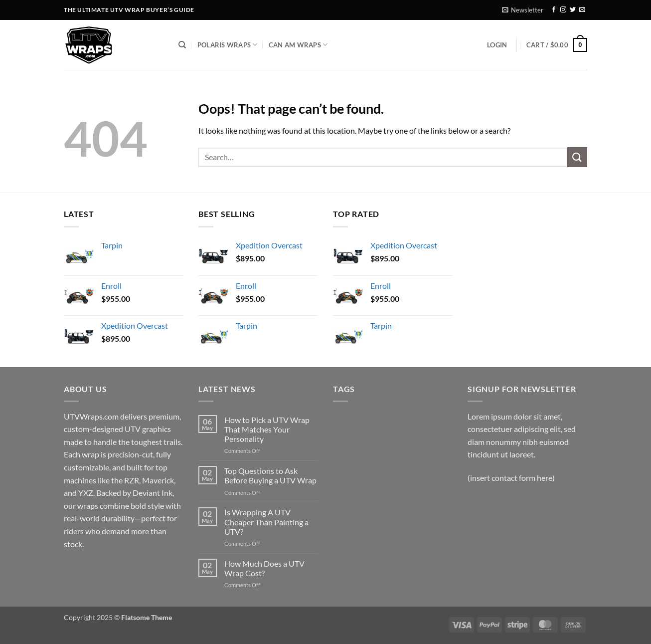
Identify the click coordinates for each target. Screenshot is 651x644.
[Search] (182, 45)
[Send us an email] (582, 10)
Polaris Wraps (228, 45)
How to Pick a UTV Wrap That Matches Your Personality (267, 429)
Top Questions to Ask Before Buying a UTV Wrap (270, 475)
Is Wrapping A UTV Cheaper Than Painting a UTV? (266, 522)
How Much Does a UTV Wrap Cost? (264, 568)
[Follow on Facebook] (554, 10)
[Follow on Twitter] (573, 10)
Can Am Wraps (298, 45)
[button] (523, 10)
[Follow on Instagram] (563, 10)
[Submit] (577, 157)
